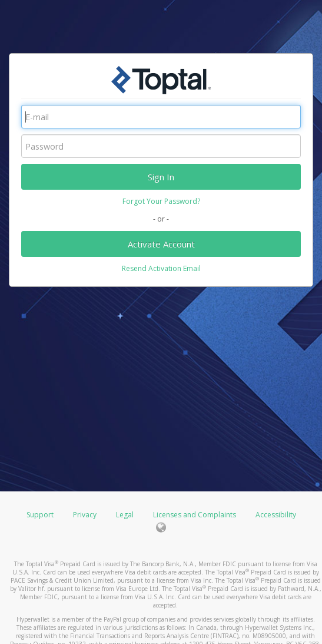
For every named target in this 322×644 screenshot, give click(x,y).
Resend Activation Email (161, 268)
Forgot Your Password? (161, 201)
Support (40, 515)
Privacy (85, 515)
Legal (125, 515)
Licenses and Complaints (195, 515)
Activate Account (161, 244)
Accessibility (276, 515)
